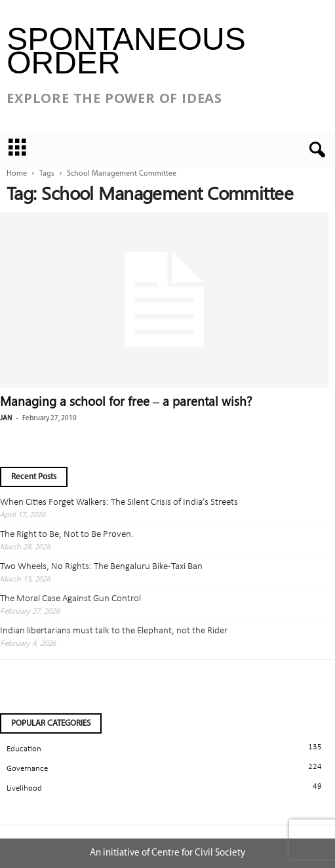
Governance (27, 769)
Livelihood (24, 788)
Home (17, 174)
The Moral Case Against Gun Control (70, 599)
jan (6, 419)
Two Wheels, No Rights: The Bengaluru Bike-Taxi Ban (101, 567)
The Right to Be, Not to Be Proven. (67, 535)
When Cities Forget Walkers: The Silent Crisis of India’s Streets (119, 503)
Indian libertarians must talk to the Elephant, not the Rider (114, 631)
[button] (315, 150)
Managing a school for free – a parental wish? (126, 401)
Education (24, 749)
